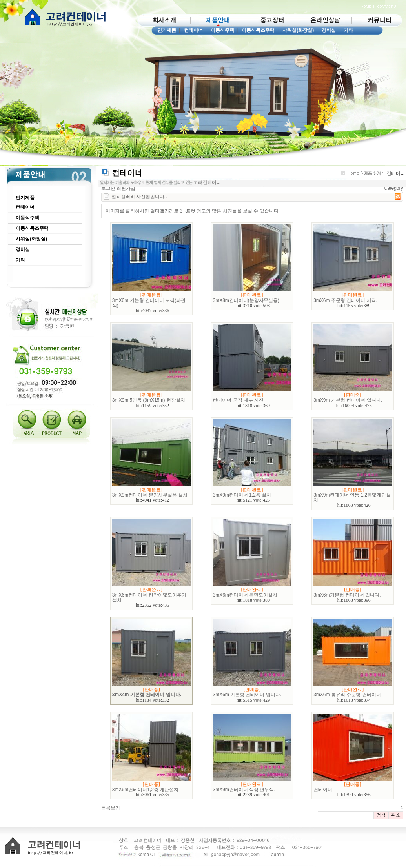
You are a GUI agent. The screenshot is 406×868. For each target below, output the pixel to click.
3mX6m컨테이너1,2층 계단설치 (145, 790)
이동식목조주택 (258, 30)
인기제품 (167, 30)
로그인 (108, 188)
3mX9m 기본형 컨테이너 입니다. (348, 400)
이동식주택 (222, 30)
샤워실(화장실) (298, 30)
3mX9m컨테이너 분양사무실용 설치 (150, 495)
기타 (348, 30)
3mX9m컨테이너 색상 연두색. (244, 790)
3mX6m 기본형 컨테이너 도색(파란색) (149, 303)
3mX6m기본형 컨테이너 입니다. (347, 595)
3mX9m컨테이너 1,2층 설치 (242, 495)
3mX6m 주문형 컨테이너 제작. (345, 300)
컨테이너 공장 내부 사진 (238, 400)
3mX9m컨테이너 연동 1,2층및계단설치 (352, 498)
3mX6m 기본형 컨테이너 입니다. (247, 695)
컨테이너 (193, 30)
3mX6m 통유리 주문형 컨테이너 (347, 695)
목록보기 (111, 808)
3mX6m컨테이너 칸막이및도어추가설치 (149, 598)
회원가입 (126, 188)
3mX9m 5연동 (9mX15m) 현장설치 (149, 400)
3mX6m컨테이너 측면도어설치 (245, 595)
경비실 (329, 30)
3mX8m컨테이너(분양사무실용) (246, 300)
